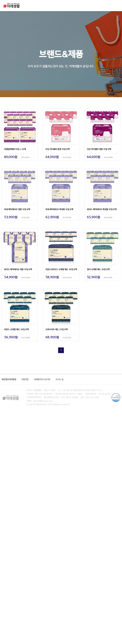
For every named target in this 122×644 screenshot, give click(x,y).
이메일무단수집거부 (42, 379)
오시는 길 (59, 379)
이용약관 (25, 379)
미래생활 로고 (12, 6)
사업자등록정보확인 (34, 397)
